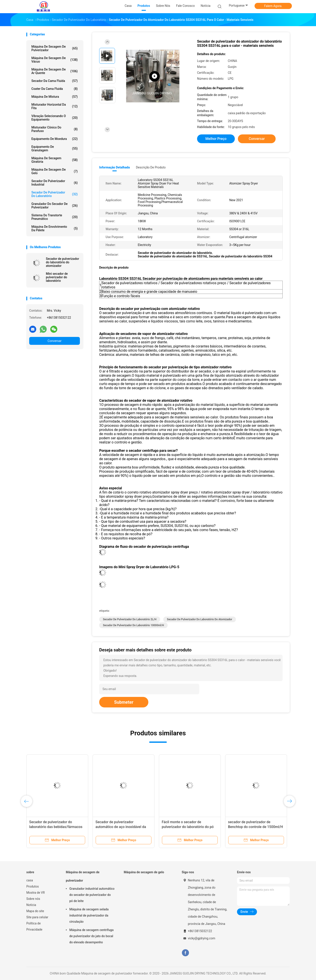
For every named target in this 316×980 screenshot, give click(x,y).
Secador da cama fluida (55, 81)
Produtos (33, 886)
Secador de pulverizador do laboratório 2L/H (130, 619)
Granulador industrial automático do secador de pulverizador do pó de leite (92, 895)
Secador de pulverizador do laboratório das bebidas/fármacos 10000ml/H (56, 827)
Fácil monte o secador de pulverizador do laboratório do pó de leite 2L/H (188, 827)
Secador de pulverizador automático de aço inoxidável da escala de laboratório (121, 827)
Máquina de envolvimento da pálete (55, 228)
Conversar (55, 341)
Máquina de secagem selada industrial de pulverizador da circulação (89, 915)
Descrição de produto (151, 167)
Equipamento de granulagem (55, 148)
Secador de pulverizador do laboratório (55, 194)
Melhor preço (216, 139)
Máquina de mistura (55, 97)
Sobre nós (33, 899)
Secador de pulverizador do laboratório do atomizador (62, 262)
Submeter (124, 702)
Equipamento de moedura (55, 139)
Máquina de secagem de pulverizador (55, 48)
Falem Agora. (273, 6)
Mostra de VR (36, 893)
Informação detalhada (114, 167)
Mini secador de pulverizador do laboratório (57, 277)
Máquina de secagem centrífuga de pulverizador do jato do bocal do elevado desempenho (92, 936)
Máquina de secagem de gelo (55, 171)
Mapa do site (35, 911)
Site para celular (37, 917)
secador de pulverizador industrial (55, 183)
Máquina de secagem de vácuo (55, 60)
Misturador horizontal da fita (55, 106)
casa (30, 880)
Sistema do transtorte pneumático (55, 217)
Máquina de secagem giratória (55, 160)
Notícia (31, 905)
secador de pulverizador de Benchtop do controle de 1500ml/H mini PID (255, 827)
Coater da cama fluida (55, 89)
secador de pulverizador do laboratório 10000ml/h (133, 625)
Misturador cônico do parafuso (55, 129)
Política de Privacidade (34, 926)
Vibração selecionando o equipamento (55, 118)
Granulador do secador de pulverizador (55, 206)
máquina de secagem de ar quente (55, 71)
